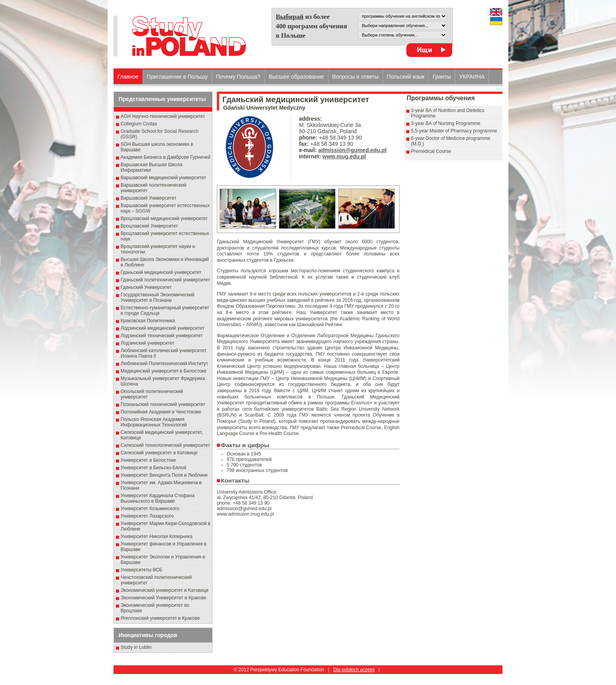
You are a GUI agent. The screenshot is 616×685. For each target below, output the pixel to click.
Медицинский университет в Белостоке (163, 371)
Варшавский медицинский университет (163, 178)
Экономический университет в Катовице (165, 590)
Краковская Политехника (148, 321)
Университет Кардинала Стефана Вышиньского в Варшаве (158, 498)
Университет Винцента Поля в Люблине (164, 475)
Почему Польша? (238, 77)
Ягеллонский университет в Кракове (160, 618)
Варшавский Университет (148, 198)
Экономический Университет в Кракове (163, 598)
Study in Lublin (136, 647)
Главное (128, 77)
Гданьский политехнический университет (165, 280)
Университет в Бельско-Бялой (153, 468)
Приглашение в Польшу (177, 77)
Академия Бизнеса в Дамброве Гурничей (165, 157)
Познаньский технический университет (163, 404)
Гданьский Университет (146, 287)
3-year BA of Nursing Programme (446, 123)
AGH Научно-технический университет (163, 116)
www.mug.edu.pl (344, 156)
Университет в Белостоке (148, 460)
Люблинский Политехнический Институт (164, 364)
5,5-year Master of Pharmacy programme (454, 131)
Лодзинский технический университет (162, 336)
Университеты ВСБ (141, 570)
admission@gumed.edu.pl (352, 150)
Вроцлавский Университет (149, 226)
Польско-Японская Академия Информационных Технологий (154, 422)
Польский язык (406, 77)
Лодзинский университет (148, 343)
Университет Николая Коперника (157, 536)
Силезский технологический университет (165, 445)
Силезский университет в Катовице (159, 453)
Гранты (442, 77)
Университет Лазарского (147, 516)
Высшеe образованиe (296, 77)
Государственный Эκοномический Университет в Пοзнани (158, 298)
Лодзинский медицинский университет (162, 328)
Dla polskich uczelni (354, 670)
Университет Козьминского (150, 509)
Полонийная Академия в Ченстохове (161, 412)
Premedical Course (431, 151)
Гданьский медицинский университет (161, 272)
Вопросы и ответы (356, 77)
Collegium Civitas (139, 124)
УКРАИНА (472, 77)
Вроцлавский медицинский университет (164, 219)
